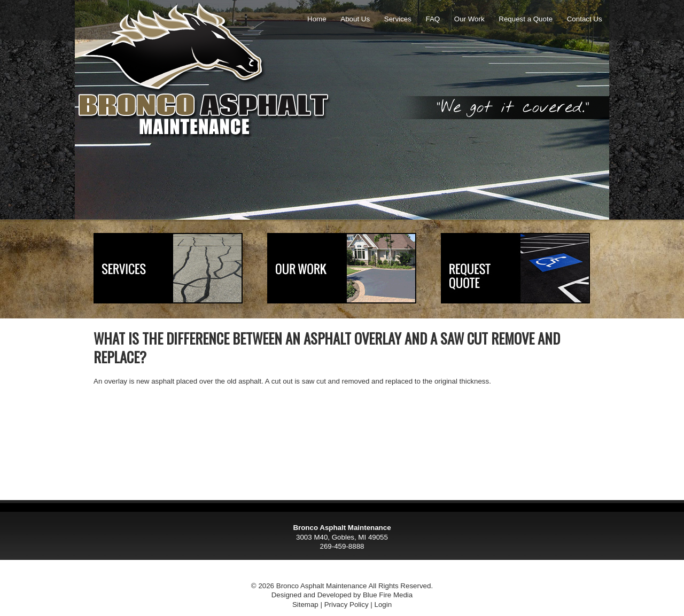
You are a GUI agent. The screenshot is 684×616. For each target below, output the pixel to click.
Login (383, 605)
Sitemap (305, 605)
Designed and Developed (312, 595)
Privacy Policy (347, 605)
